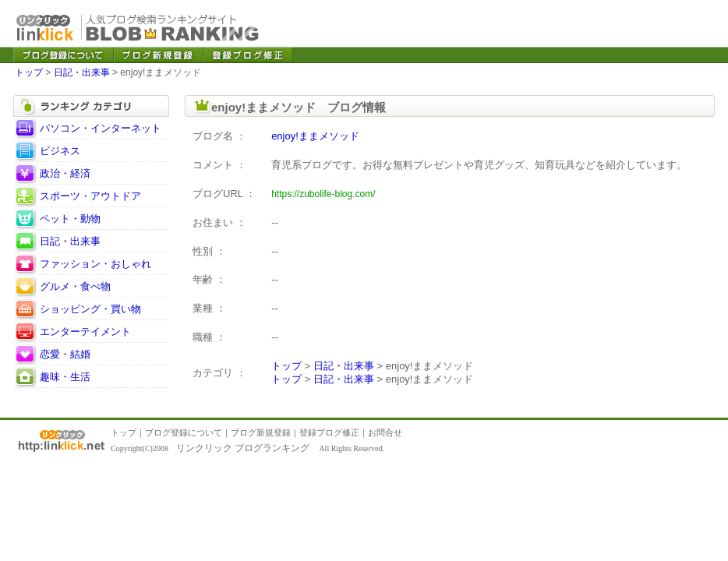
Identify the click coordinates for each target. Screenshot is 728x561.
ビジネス (60, 151)
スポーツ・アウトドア (90, 196)
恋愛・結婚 (65, 354)
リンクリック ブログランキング (243, 448)
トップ (29, 72)
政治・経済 (65, 173)
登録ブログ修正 (329, 432)
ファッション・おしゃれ (95, 264)
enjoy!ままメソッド (315, 136)
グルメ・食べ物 (75, 286)
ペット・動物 (70, 219)
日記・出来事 (82, 72)
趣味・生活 (65, 377)
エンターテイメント (85, 332)
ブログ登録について (184, 432)
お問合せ (385, 432)
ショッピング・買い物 (90, 309)
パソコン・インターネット (101, 128)
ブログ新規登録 (261, 432)
